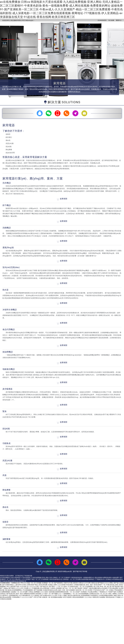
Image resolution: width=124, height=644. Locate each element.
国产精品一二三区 (55, 586)
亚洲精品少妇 (16, 583)
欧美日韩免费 (43, 585)
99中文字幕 (37, 597)
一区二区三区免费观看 (86, 586)
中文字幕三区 (25, 586)
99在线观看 (118, 590)
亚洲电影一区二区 (48, 583)
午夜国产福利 (112, 592)
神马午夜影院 (68, 597)
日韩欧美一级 (46, 597)
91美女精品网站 (114, 588)
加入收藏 (111, 20)
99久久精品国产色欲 (13, 586)
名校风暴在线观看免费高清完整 (58, 592)
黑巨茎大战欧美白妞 (74, 595)
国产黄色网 (78, 588)
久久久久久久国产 (27, 597)
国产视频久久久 (57, 594)
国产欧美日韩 (11, 594)
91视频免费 (36, 588)
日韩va (81, 583)
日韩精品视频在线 (80, 585)
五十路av (64, 586)
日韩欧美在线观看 (6, 599)
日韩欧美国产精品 (32, 585)
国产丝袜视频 (38, 590)
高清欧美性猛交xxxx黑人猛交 (52, 590)
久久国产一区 (47, 594)
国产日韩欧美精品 (8, 585)
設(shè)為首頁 (102, 20)
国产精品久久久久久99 (16, 588)
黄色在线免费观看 (78, 597)
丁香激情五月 (103, 592)
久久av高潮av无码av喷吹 (65, 585)
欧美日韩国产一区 (100, 585)
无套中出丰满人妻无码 (71, 583)
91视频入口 (119, 597)
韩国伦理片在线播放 (99, 597)
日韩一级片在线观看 (69, 590)
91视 (108, 585)
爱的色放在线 (110, 597)
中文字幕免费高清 (24, 595)
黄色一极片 (90, 585)
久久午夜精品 (35, 595)
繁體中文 (119, 20)
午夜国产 (86, 588)
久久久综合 (88, 597)
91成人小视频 (62, 595)
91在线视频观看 (28, 590)
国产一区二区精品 (108, 590)
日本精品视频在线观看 (106, 595)
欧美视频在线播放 (57, 597)
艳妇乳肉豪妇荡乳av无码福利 (99, 588)
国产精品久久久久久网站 (105, 583)
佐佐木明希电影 (45, 588)
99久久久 (24, 583)
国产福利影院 (59, 583)
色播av (6, 588)
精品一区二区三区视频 (34, 583)
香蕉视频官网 (14, 595)
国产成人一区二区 (68, 588)
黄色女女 (94, 583)
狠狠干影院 (117, 595)
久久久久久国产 (35, 586)
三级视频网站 (67, 594)
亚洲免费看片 (17, 597)
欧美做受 (39, 594)
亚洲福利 (84, 592)
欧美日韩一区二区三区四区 (84, 590)
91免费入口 (28, 588)
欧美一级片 (19, 594)
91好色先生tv (98, 590)
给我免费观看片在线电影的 (90, 595)
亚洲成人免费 (53, 585)
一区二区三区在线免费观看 (80, 594)
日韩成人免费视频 (34, 592)
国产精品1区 (44, 586)
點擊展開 (62, 198)
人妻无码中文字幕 (20, 585)
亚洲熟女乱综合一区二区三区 (99, 594)
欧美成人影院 (114, 585)
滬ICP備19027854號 (80, 571)
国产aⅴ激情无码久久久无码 (49, 595)
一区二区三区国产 (75, 592)
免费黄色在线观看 (29, 594)
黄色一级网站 (113, 594)
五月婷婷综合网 (73, 586)
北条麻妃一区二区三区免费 (19, 592)
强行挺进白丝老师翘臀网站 (14, 590)
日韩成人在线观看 (56, 588)
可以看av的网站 (93, 592)
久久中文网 (87, 583)
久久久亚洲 (44, 592)
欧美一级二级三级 (106, 586)
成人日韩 (96, 586)
